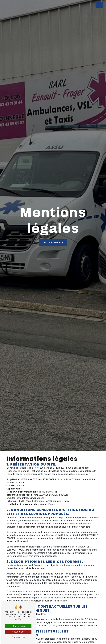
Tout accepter (18, 626)
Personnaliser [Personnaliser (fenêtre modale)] (18, 637)
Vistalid (21, 486)
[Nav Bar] (99, 5)
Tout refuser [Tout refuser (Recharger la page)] (18, 632)
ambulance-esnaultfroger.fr (82, 471)
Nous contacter (53, 242)
